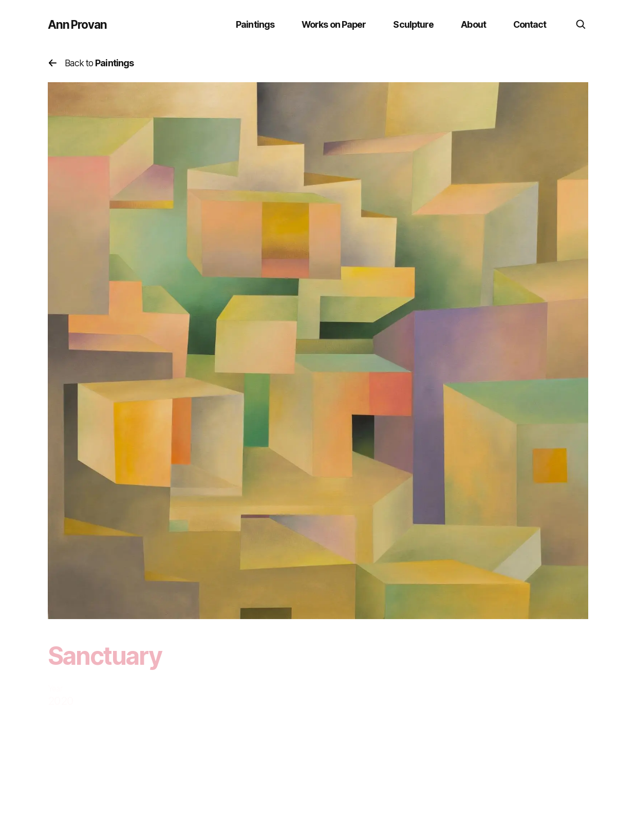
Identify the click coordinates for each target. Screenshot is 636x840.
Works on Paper (334, 24)
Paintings (255, 24)
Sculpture (413, 24)
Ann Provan (77, 25)
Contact (530, 24)
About (473, 24)
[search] (581, 25)
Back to (91, 63)
